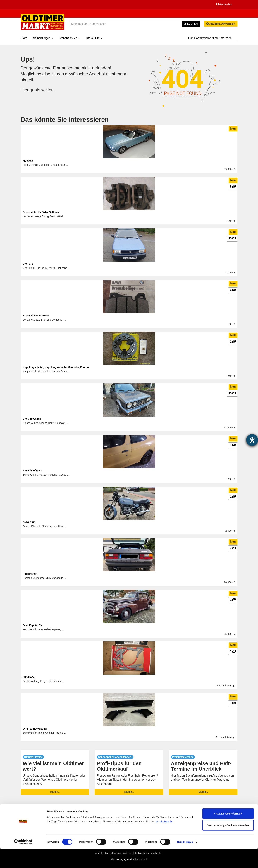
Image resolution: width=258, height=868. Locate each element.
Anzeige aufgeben (221, 24)
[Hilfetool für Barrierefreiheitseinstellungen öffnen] (252, 440)
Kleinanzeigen (43, 38)
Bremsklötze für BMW (36, 316)
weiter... (49, 90)
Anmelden (224, 4)
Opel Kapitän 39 (32, 625)
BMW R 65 (29, 522)
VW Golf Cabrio (32, 419)
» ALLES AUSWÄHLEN (228, 833)
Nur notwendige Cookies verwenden (228, 845)
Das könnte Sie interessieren (65, 120)
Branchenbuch (69, 38)
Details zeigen (185, 861)
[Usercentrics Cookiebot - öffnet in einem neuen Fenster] (23, 861)
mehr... (55, 792)
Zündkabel (29, 677)
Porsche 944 (30, 574)
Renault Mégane (32, 471)
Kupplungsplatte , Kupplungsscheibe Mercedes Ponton (56, 367)
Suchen (191, 24)
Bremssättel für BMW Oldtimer (41, 212)
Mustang (28, 161)
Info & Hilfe (94, 38)
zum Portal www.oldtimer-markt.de (210, 38)
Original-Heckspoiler (35, 729)
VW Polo (28, 264)
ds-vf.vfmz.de (164, 841)
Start (24, 38)
